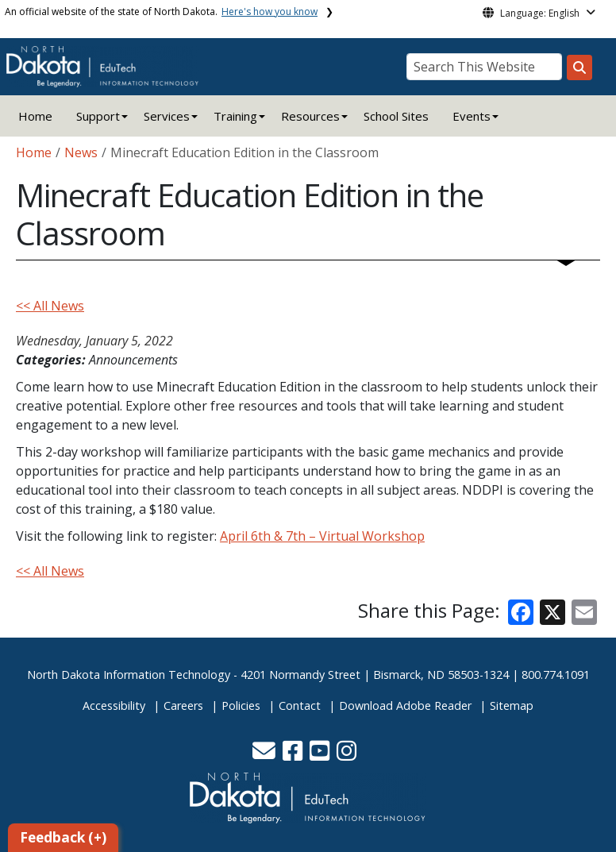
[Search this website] (579, 67)
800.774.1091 (556, 675)
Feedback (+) (63, 837)
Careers (183, 706)
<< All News (50, 306)
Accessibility (114, 706)
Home (35, 116)
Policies (241, 706)
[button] (266, 755)
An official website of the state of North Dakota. (161, 12)
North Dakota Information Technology (129, 675)
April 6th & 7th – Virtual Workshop (322, 536)
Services (167, 116)
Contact (300, 706)
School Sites (396, 116)
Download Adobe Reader (405, 706)
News (81, 152)
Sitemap (512, 706)
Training (235, 116)
